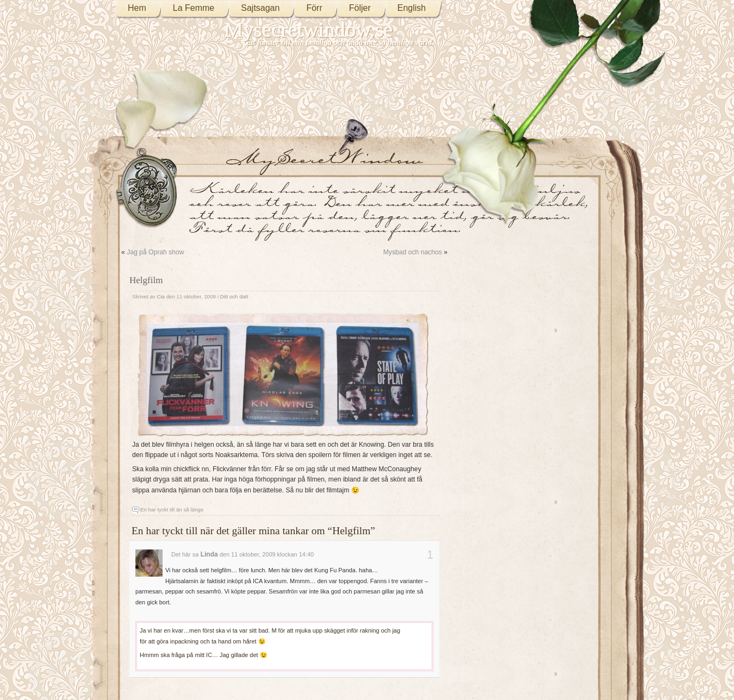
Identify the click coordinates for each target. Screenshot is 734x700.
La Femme (194, 8)
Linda (209, 554)
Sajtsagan (260, 8)
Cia (161, 296)
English (412, 8)
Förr (314, 8)
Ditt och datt (234, 296)
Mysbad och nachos (413, 252)
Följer (360, 8)
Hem (137, 8)
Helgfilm (146, 280)
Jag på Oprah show (155, 252)
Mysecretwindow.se (309, 30)
